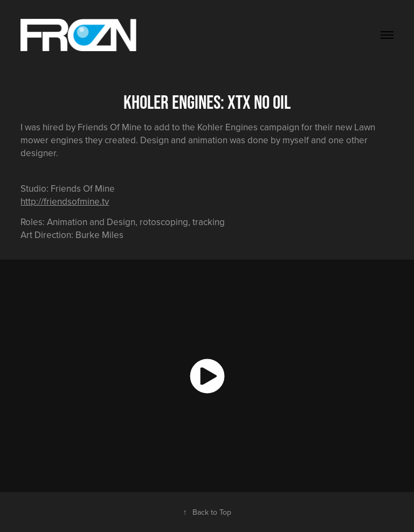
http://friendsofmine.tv (65, 201)
